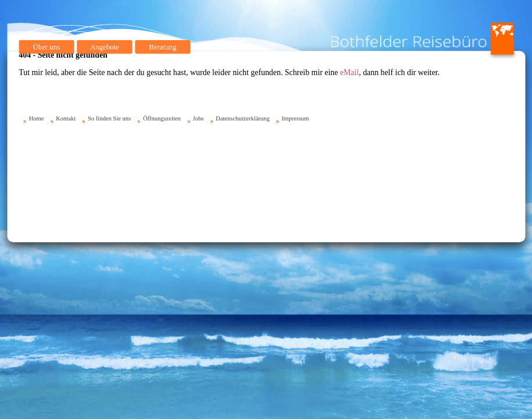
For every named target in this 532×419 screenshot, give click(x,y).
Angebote (104, 47)
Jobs (198, 118)
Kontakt (66, 118)
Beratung (163, 47)
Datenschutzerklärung (243, 118)
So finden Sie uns (109, 118)
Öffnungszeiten (161, 118)
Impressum (295, 118)
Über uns (46, 47)
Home (36, 118)
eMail (349, 72)
